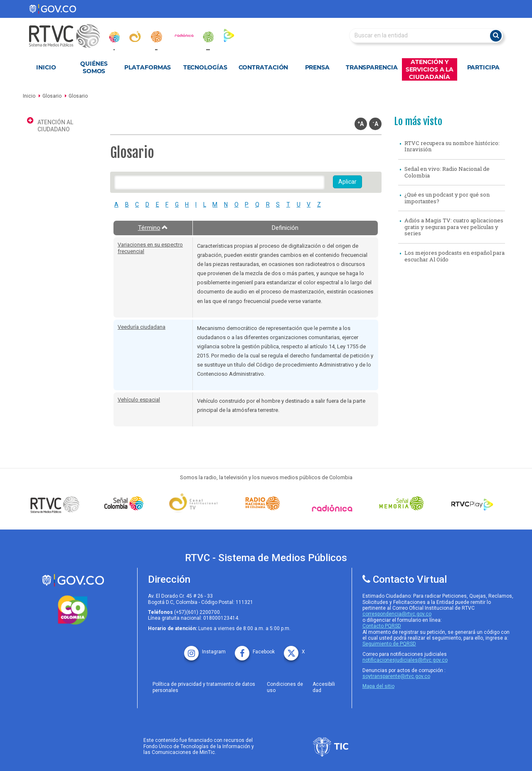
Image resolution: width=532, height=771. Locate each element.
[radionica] (184, 35)
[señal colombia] (126, 503)
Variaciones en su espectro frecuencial (150, 248)
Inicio (46, 67)
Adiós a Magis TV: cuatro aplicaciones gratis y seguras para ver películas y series (454, 227)
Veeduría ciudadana (142, 327)
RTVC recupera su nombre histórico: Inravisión (452, 146)
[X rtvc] (294, 649)
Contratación (264, 67)
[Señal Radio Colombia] (265, 503)
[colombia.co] (73, 610)
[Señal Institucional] (195, 504)
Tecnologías (205, 67)
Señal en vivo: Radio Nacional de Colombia (447, 172)
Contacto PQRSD (382, 626)
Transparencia (372, 67)
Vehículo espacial (139, 400)
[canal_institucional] (135, 37)
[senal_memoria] (208, 37)
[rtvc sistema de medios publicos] (73, 580)
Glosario (52, 96)
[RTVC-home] (69, 36)
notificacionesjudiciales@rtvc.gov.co (405, 660)
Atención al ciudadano (55, 126)
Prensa (317, 67)
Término (153, 228)
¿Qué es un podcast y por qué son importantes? (447, 198)
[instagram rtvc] (205, 649)
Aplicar (347, 182)
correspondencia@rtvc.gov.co (397, 614)
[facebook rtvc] (255, 649)
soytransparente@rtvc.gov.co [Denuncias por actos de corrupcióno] (396, 676)
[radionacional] (156, 37)
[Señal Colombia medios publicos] (57, 504)
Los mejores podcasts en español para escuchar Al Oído (454, 256)
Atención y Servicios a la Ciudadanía (430, 69)
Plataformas (148, 67)
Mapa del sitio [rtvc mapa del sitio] (378, 686)
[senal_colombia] (114, 37)
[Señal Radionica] (334, 508)
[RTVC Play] (473, 503)
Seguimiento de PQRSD (389, 644)
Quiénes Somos (94, 67)
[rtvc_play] (229, 35)
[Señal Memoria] (404, 503)
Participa (483, 67)
